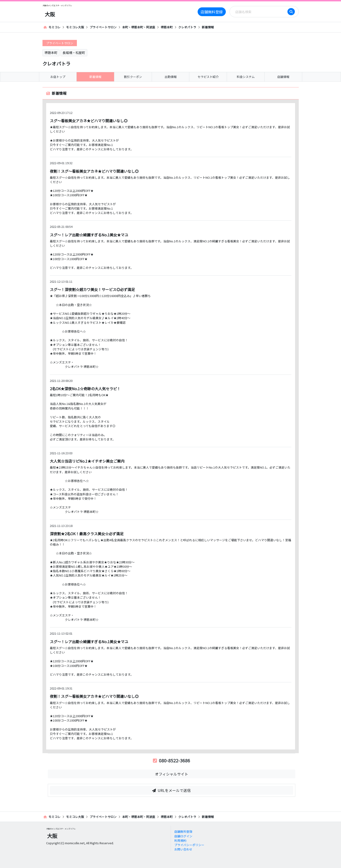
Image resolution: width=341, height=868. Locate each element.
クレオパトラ (187, 27)
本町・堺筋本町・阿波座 (139, 27)
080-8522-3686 (171, 760)
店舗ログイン (183, 836)
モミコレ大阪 (75, 27)
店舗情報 (283, 77)
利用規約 (180, 840)
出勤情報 (171, 77)
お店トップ (58, 77)
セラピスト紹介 (208, 77)
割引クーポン (133, 77)
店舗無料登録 (212, 12)
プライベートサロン (103, 27)
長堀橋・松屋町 (74, 53)
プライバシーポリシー (189, 845)
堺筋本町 (167, 27)
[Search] (260, 12)
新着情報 (208, 27)
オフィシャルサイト (172, 774)
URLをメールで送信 (171, 790)
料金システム (246, 77)
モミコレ (52, 27)
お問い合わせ (183, 849)
